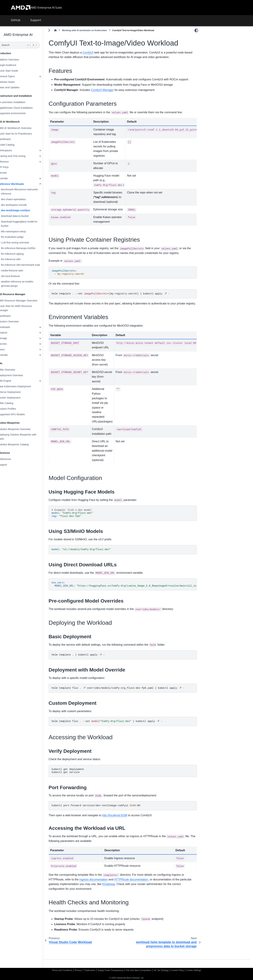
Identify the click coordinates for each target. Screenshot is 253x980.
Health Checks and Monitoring (222, 76)
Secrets (12, 173)
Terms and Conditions (62, 971)
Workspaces (14, 150)
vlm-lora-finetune (20, 276)
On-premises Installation (21, 102)
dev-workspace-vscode (23, 205)
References (14, 459)
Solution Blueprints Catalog (23, 444)
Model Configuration (217, 60)
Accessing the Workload (219, 71)
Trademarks (90, 971)
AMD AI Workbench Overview (24, 128)
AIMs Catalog (15, 403)
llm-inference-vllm (20, 259)
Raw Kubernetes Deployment (24, 386)
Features (211, 37)
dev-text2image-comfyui (25, 210)
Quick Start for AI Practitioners (24, 134)
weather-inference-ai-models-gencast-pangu (27, 284)
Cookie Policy (178, 971)
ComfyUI (97, 53)
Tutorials (12, 178)
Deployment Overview (20, 375)
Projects (12, 333)
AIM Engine (14, 381)
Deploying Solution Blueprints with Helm (27, 437)
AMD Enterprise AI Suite (46, 8)
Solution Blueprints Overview (24, 429)
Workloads (13, 327)
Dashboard (14, 139)
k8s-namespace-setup (23, 231)
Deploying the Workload (219, 65)
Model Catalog (16, 145)
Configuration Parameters (220, 43)
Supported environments (21, 113)
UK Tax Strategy (161, 971)
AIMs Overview (16, 370)
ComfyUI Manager (112, 95)
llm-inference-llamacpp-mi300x (27, 248)
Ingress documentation (103, 889)
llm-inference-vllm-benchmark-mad (30, 265)
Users (11, 349)
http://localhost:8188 (124, 825)
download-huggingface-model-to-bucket (29, 224)
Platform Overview (18, 60)
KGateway (130, 893)
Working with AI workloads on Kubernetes (94, 30)
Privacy (78, 971)
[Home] (65, 30)
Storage (12, 338)
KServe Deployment (19, 392)
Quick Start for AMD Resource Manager (24, 308)
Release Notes (16, 82)
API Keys (13, 167)
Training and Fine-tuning (21, 156)
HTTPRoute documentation (140, 889)
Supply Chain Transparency (110, 971)
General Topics (16, 76)
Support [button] (36, 20)
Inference (13, 162)
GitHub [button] (16, 20)
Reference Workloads (20, 184)
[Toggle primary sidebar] (58, 30)
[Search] (27, 45)
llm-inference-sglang (22, 254)
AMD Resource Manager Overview (27, 301)
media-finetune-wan (21, 271)
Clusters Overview (18, 322)
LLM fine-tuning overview (24, 243)
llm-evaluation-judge (22, 237)
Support (12, 465)
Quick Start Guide (17, 71)
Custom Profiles (16, 409)
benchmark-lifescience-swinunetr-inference (29, 192)
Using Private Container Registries (225, 48)
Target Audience (16, 65)
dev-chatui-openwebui (23, 199)
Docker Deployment (18, 398)
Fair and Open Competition (138, 971)
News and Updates (18, 87)
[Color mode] (196, 30)
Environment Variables (218, 54)
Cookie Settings (194, 971)
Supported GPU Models (21, 414)
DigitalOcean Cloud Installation (25, 108)
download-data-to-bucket (24, 216)
